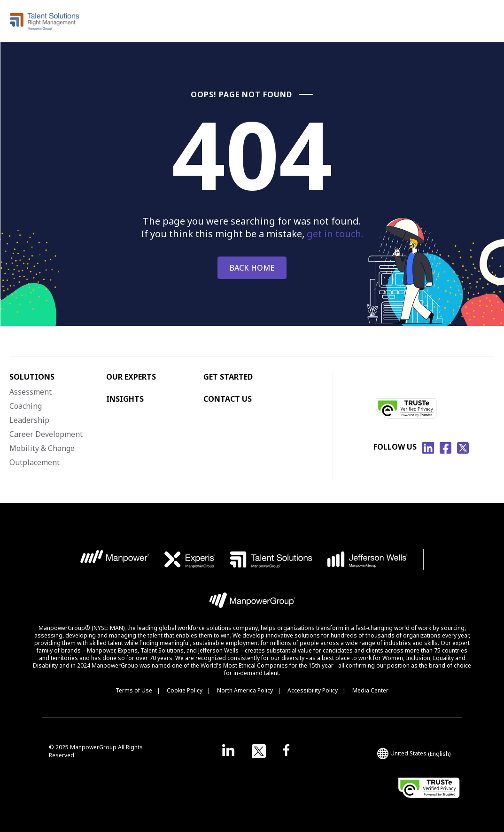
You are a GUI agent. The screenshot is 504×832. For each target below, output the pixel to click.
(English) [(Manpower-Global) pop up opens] (414, 754)
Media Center (370, 690)
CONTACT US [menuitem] (228, 399)
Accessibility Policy (313, 690)
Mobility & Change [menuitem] (42, 448)
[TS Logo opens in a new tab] (271, 560)
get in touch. (335, 234)
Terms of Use (134, 690)
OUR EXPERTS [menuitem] (131, 377)
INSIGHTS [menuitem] (125, 399)
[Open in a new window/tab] (228, 751)
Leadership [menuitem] (29, 420)
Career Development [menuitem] (46, 434)
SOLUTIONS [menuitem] (32, 377)
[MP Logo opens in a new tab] (115, 560)
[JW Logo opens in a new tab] (368, 560)
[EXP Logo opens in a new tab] (190, 560)
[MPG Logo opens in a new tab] (252, 603)
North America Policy (245, 690)
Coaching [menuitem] (26, 406)
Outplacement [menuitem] (35, 462)
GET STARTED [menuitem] (228, 377)
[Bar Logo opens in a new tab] (423, 560)
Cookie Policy (185, 690)
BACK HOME (252, 268)
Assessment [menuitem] (31, 392)
